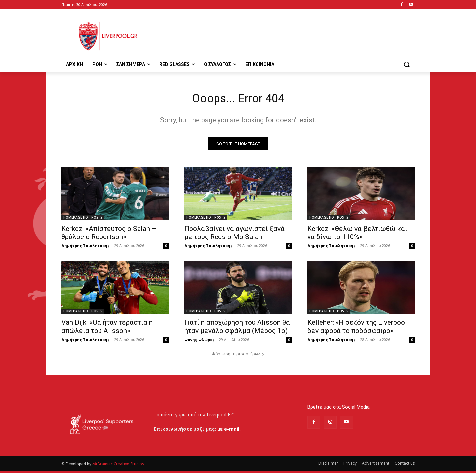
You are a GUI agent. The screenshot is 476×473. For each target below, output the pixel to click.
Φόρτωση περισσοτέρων (238, 357)
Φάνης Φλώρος (199, 342)
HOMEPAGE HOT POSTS (83, 220)
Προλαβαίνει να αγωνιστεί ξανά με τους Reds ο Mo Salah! (235, 235)
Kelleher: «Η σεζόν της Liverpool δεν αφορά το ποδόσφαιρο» (357, 329)
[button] (407, 64)
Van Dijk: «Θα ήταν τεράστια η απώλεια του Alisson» (107, 329)
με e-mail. (229, 431)
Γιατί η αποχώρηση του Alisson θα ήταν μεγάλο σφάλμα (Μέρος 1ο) (237, 329)
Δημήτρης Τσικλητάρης (86, 248)
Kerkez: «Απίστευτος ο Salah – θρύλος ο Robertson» (109, 235)
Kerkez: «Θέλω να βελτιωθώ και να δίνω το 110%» (357, 235)
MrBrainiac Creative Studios (118, 466)
